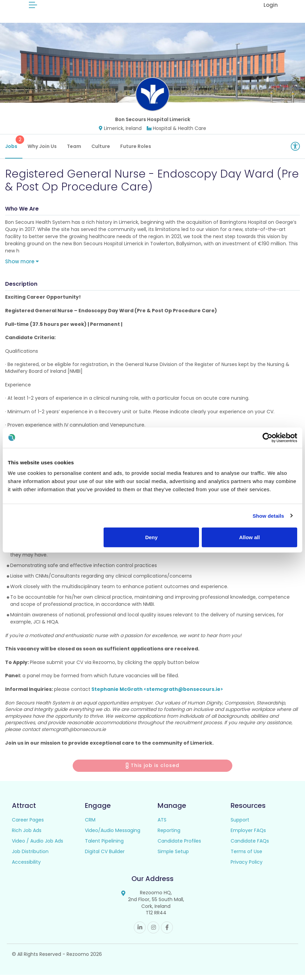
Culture (101, 151)
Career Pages (28, 825)
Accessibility (26, 867)
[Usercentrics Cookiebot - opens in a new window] (267, 437)
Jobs (14, 148)
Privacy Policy (247, 867)
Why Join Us (42, 151)
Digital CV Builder (105, 857)
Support (240, 825)
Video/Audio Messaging (113, 836)
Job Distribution (30, 857)
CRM (90, 825)
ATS (162, 825)
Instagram (153, 933)
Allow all (249, 537)
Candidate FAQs (250, 846)
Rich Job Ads (27, 836)
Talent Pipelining (104, 846)
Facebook (167, 933)
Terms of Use (246, 857)
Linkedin (140, 933)
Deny (151, 537)
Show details (268, 516)
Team (74, 151)
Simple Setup (173, 857)
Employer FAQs (248, 836)
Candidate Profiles (179, 846)
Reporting (169, 836)
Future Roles (136, 151)
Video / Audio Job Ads (38, 846)
